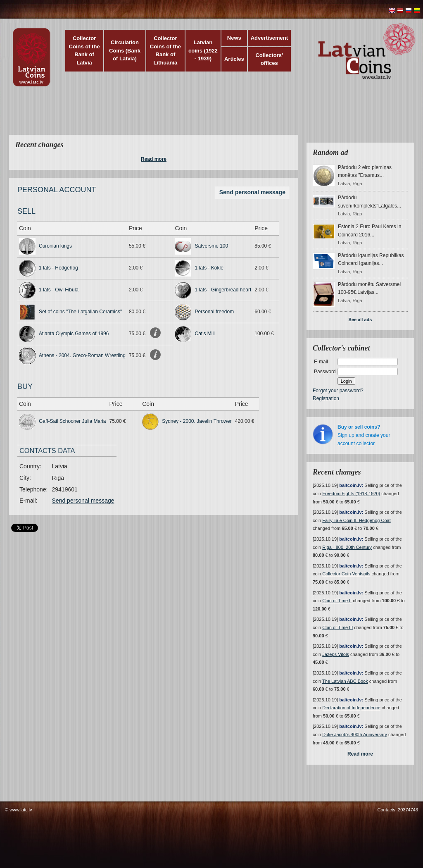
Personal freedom (214, 312)
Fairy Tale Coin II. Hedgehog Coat (356, 520)
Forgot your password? (338, 391)
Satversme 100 (211, 246)
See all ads (360, 320)
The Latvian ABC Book (345, 681)
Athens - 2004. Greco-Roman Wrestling (82, 355)
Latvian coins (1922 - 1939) (203, 50)
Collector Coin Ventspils (346, 574)
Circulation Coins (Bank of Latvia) (125, 50)
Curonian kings (55, 246)
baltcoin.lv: (351, 485)
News (234, 38)
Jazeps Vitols (336, 654)
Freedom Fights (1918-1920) (351, 494)
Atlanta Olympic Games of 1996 (74, 334)
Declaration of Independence (351, 708)
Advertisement (269, 38)
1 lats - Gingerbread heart (223, 290)
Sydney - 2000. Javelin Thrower (197, 421)
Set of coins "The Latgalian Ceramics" (80, 312)
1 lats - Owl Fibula (59, 290)
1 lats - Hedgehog (58, 268)
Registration (326, 398)
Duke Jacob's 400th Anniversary (355, 734)
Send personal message (252, 192)
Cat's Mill (204, 334)
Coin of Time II (337, 601)
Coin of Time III (337, 627)
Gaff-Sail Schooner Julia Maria (72, 421)
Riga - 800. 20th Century (347, 547)
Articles (234, 59)
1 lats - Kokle (209, 268)
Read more (154, 159)
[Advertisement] (209, 116)
